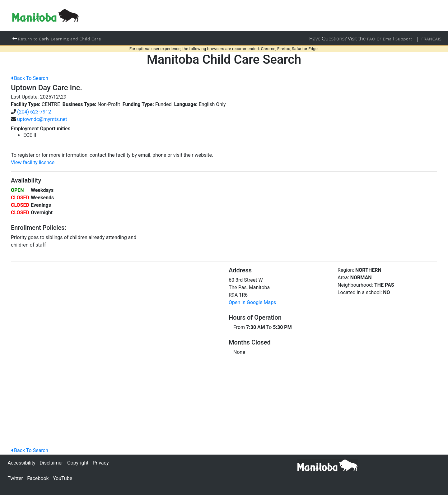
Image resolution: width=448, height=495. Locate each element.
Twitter (15, 478)
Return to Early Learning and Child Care (64, 39)
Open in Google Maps (252, 303)
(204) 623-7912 (34, 112)
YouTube (63, 478)
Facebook (38, 478)
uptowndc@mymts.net (42, 120)
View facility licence (33, 163)
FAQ (366, 39)
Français (431, 39)
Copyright (78, 463)
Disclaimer (51, 463)
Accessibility (21, 463)
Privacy (101, 463)
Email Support (394, 39)
